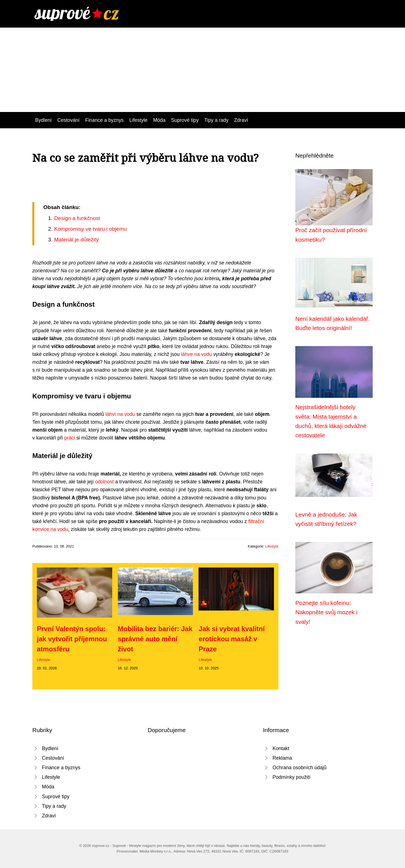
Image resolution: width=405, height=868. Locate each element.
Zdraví (241, 120)
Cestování (68, 120)
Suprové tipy (185, 120)
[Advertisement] (202, 70)
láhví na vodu (120, 414)
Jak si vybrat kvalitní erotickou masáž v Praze (232, 639)
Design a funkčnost (77, 218)
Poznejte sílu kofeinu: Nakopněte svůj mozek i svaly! (326, 612)
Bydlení (43, 120)
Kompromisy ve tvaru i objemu (90, 229)
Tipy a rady (216, 120)
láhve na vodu (197, 354)
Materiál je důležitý (76, 240)
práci (69, 438)
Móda (159, 120)
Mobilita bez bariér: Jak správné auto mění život (155, 639)
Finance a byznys (104, 120)
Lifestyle (139, 120)
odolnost (104, 482)
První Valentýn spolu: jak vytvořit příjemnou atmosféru (72, 639)
